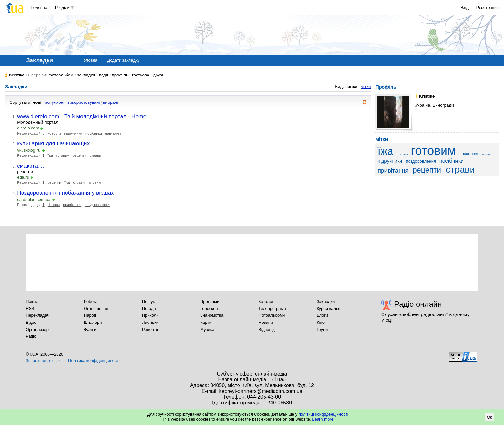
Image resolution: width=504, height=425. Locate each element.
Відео (31, 322)
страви (95, 155)
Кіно (321, 322)
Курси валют (329, 309)
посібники (94, 133)
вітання (54, 205)
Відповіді (267, 329)
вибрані (110, 102)
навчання (113, 133)
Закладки (326, 301)
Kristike (17, 75)
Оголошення (96, 309)
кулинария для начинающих (53, 143)
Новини (266, 322)
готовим (63, 155)
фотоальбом (61, 75)
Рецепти (150, 329)
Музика (207, 329)
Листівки (150, 322)
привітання (72, 205)
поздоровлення (97, 205)
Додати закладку (123, 60)
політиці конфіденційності (324, 414)
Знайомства (212, 315)
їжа (50, 155)
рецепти (80, 155)
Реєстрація (487, 8)
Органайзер (37, 329)
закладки (86, 75)
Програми (210, 301)
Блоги (322, 315)
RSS (30, 309)
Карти (206, 322)
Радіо (31, 336)
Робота (91, 301)
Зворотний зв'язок (43, 361)
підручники (73, 133)
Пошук (148, 301)
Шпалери (93, 322)
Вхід (465, 8)
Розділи (62, 8)
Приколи (150, 315)
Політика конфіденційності (94, 361)
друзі (158, 75)
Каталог (266, 301)
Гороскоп (209, 309)
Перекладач (37, 315)
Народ (90, 315)
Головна (39, 8)
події (104, 75)
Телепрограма (272, 309)
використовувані (84, 102)
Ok (489, 417)
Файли (90, 329)
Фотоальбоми (272, 315)
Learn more (323, 419)
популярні (54, 102)
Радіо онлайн (418, 304)
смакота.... (31, 166)
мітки (366, 87)
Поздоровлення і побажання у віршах (65, 193)
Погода (149, 309)
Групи (322, 329)
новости (54, 133)
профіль (120, 75)
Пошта (32, 301)
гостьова (141, 75)
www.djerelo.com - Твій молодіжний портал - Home (82, 116)
